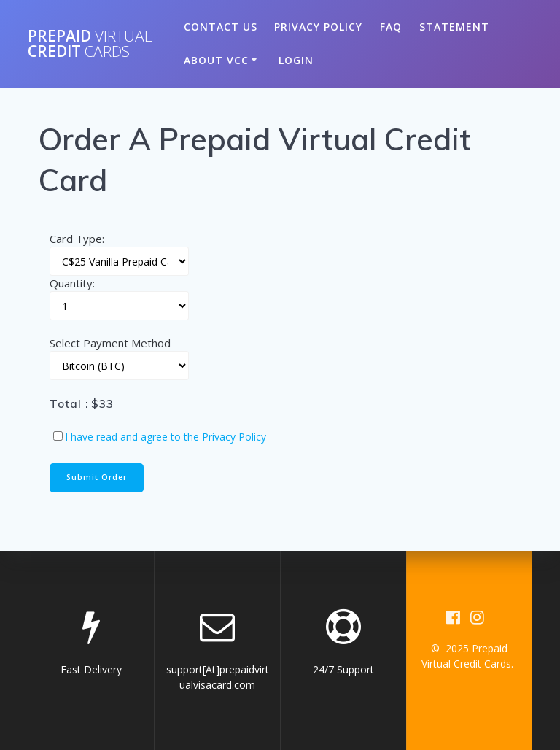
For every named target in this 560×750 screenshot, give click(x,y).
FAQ (391, 27)
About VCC (216, 60)
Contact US (221, 27)
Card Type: (77, 239)
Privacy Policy (318, 27)
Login (296, 60)
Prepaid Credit (90, 44)
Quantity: (72, 283)
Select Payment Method (110, 343)
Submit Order (97, 477)
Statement (454, 27)
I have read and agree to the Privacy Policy (166, 437)
